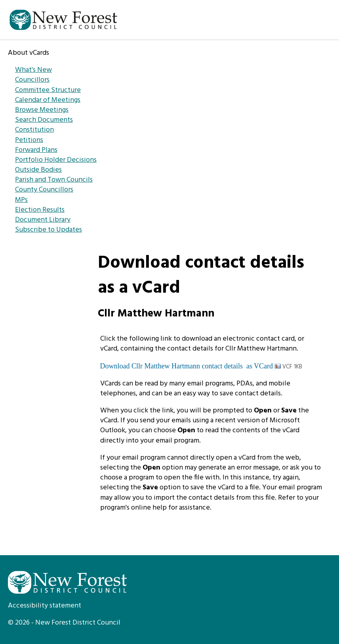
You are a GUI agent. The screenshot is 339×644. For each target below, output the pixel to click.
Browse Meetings (42, 110)
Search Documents (44, 120)
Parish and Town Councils (54, 180)
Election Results (40, 210)
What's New (33, 70)
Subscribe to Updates (49, 230)
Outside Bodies (38, 170)
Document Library (43, 220)
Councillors (32, 80)
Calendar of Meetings (48, 100)
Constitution (34, 130)
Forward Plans (36, 150)
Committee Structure (48, 90)
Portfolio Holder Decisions (56, 160)
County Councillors (44, 190)
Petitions (29, 140)
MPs (21, 200)
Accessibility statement (45, 606)
